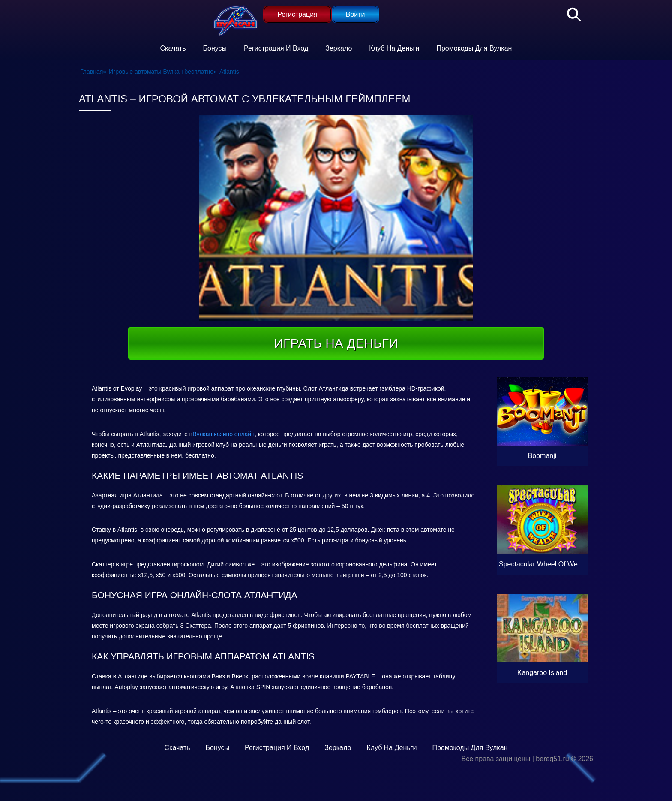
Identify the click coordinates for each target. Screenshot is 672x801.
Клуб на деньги (394, 48)
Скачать (173, 48)
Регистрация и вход (276, 48)
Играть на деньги (336, 343)
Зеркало (339, 48)
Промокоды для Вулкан (474, 48)
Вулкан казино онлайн (223, 434)
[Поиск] (570, 13)
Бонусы (215, 48)
